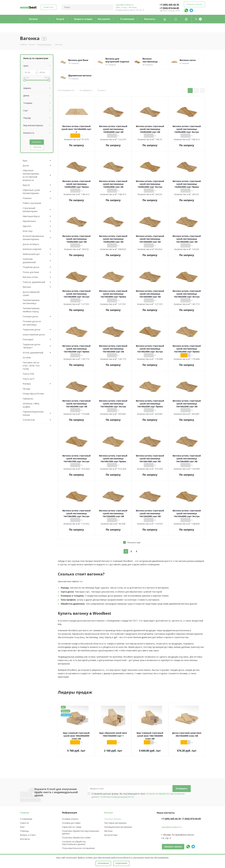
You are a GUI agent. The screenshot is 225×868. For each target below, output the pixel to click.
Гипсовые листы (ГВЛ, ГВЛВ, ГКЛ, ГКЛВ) (31, 366)
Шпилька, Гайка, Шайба (31, 405)
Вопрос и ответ (28, 835)
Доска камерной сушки (31, 294)
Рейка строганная (32, 203)
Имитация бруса (31, 216)
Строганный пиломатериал (30, 210)
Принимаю (103, 863)
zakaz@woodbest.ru (125, 5)
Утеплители (29, 420)
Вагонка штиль (30, 277)
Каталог (109, 813)
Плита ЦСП (29, 379)
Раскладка (28, 339)
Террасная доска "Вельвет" (31, 346)
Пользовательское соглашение (78, 848)
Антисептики (111, 835)
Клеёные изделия (32, 249)
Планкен (27, 198)
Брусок (26, 185)
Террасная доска (31, 329)
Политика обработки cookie (76, 837)
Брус (25, 160)
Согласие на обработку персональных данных (74, 843)
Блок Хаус (28, 231)
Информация (70, 813)
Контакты (25, 839)
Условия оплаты (70, 819)
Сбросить (37, 147)
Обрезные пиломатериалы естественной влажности (31, 175)
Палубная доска (31, 267)
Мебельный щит (31, 254)
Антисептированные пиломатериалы (33, 238)
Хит (63, 707)
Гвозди (26, 389)
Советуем (66, 715)
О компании (26, 819)
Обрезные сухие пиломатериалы (31, 192)
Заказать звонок (194, 4)
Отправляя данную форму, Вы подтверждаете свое (138, 795)
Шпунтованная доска (34, 334)
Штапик (27, 357)
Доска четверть (31, 244)
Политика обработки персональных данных (81, 832)
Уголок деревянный (33, 353)
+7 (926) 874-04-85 (169, 8)
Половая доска (30, 316)
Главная (25, 813)
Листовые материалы (115, 823)
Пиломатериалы (113, 819)
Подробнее (121, 863)
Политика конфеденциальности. (117, 797)
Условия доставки (71, 823)
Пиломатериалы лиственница (31, 302)
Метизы (108, 831)
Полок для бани (31, 272)
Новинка (66, 711)
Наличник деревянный (29, 261)
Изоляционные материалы (118, 827)
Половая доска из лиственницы (32, 323)
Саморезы (28, 399)
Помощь (24, 831)
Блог (22, 827)
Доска (26, 165)
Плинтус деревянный (34, 282)
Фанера (27, 384)
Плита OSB (28, 374)
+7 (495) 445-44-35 (169, 5)
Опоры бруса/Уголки (33, 394)
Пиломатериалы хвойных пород (31, 310)
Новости (24, 823)
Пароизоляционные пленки (33, 413)
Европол (27, 226)
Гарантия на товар (72, 827)
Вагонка (27, 287)
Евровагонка (29, 221)
